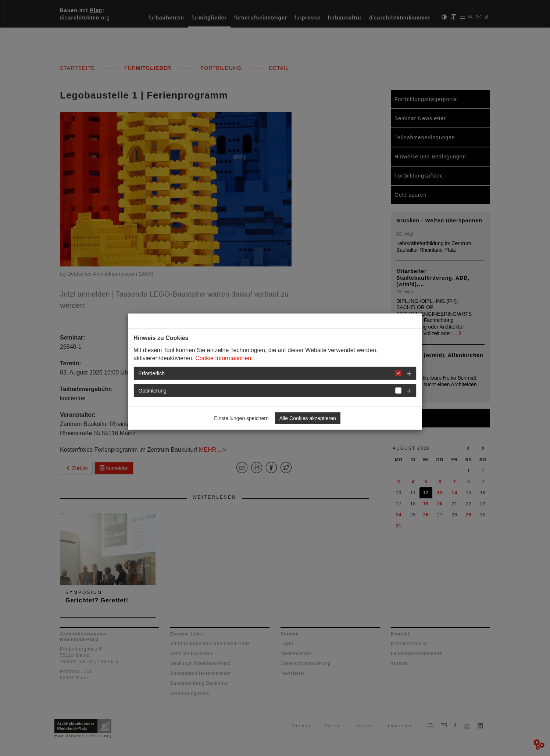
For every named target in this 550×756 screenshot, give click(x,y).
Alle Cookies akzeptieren (308, 418)
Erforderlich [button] (152, 373)
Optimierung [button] (153, 391)
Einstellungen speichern (241, 418)
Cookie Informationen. (224, 358)
